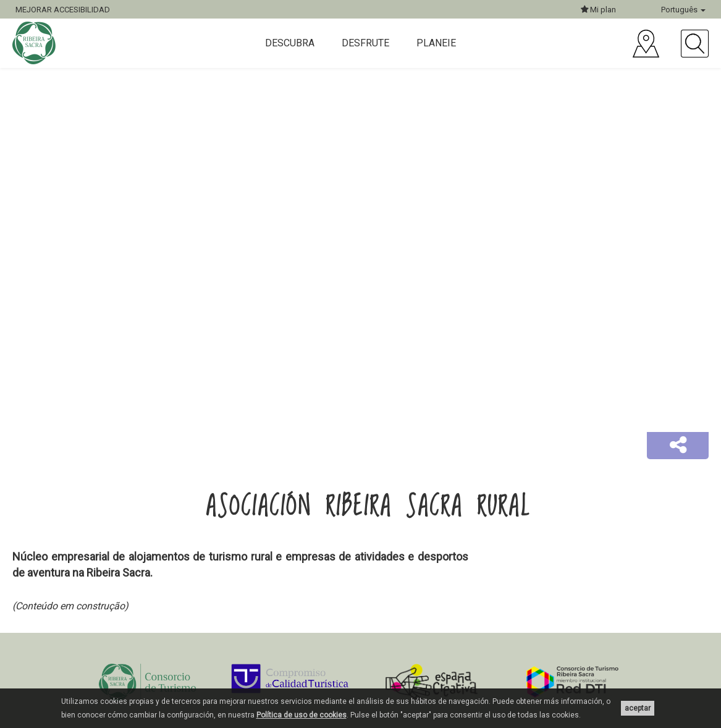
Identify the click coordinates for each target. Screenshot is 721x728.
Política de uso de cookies (301, 715)
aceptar (638, 708)
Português (683, 10)
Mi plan (598, 10)
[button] (678, 446)
